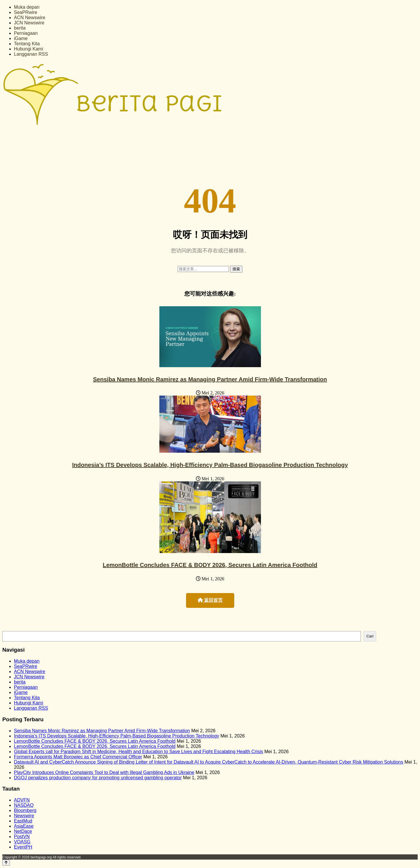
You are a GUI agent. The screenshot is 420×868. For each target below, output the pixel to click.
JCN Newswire (29, 23)
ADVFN (22, 800)
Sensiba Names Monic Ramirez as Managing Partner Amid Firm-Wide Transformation (210, 379)
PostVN (22, 837)
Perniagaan (26, 33)
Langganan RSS (31, 54)
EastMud (23, 821)
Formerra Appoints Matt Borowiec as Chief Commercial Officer (78, 757)
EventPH (23, 847)
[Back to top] (6, 863)
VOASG (22, 842)
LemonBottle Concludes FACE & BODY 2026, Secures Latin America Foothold (210, 565)
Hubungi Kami (29, 49)
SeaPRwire (26, 12)
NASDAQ (24, 805)
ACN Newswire (30, 18)
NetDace (23, 831)
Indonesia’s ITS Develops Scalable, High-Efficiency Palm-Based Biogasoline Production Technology (210, 465)
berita (20, 28)
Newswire (24, 816)
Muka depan (27, 7)
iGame (21, 38)
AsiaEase (24, 826)
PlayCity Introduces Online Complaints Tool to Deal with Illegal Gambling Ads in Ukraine (104, 772)
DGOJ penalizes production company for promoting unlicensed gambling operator (98, 778)
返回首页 (210, 600)
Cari (370, 636)
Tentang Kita (27, 44)
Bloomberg (25, 810)
